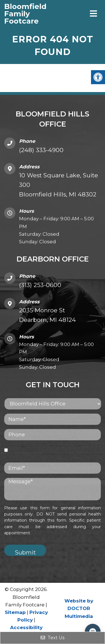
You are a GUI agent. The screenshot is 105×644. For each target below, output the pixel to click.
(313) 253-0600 (40, 285)
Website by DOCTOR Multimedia (79, 608)
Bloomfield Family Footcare (14, 14)
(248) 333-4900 (41, 150)
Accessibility (26, 627)
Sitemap (15, 612)
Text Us (53, 638)
